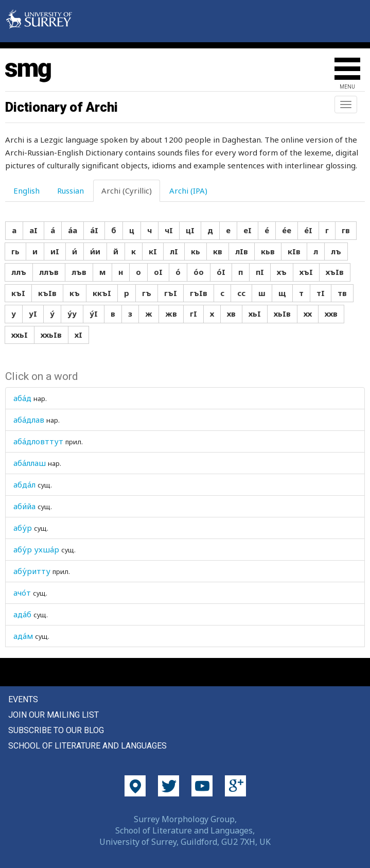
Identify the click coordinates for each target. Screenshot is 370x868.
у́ (52, 314)
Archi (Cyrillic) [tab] (127, 190)
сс (241, 293)
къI (18, 293)
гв (346, 230)
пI (260, 272)
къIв (47, 293)
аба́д (22, 398)
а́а (73, 230)
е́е (287, 230)
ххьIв (51, 335)
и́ (75, 251)
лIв (242, 251)
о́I (221, 272)
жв (171, 314)
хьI (255, 314)
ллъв (49, 272)
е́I (308, 230)
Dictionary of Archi (61, 107)
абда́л (24, 484)
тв (342, 293)
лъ (336, 251)
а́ (53, 230)
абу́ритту (32, 571)
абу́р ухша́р (36, 549)
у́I (94, 314)
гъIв (199, 293)
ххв (331, 314)
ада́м (23, 636)
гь (15, 251)
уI (33, 314)
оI (158, 272)
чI (169, 230)
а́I (94, 230)
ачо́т (22, 593)
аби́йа (24, 506)
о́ (178, 272)
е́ (267, 230)
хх (308, 314)
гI (193, 314)
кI (153, 251)
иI (55, 251)
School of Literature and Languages (87, 746)
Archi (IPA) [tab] (188, 190)
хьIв (282, 314)
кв (218, 251)
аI (33, 230)
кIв (294, 251)
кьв (268, 251)
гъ (147, 293)
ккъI (102, 293)
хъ (282, 272)
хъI (306, 272)
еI (248, 230)
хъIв (335, 272)
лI (174, 251)
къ (75, 293)
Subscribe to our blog (56, 730)
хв (231, 314)
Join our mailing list (54, 715)
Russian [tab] (71, 190)
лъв (79, 272)
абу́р (23, 528)
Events (23, 699)
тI (321, 293)
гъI (171, 293)
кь (196, 251)
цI (190, 230)
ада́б (22, 614)
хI (78, 335)
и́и (95, 251)
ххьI (20, 335)
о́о (199, 272)
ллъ (19, 272)
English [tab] (27, 190)
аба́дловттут (38, 441)
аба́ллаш (30, 463)
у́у (72, 314)
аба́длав (29, 420)
